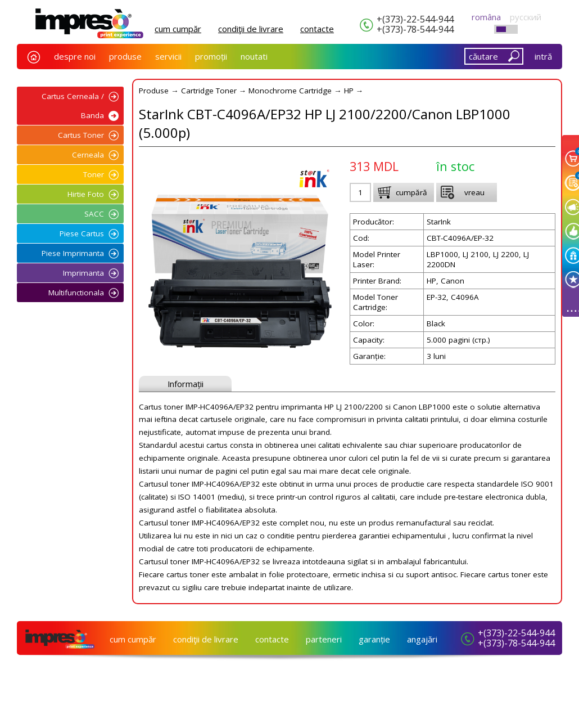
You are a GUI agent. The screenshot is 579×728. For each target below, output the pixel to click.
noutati (254, 56)
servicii (168, 56)
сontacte (317, 29)
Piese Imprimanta (73, 253)
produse (125, 56)
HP (349, 91)
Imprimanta (83, 273)
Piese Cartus (82, 233)
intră (543, 56)
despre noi (75, 56)
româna (486, 17)
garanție (374, 639)
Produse (154, 91)
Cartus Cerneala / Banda (73, 106)
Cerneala (88, 155)
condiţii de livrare (251, 29)
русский (526, 17)
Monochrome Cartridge (290, 91)
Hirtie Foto (86, 194)
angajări (422, 639)
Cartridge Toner (209, 91)
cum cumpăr (178, 29)
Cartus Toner (81, 135)
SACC (94, 214)
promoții (211, 56)
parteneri (324, 639)
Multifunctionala (76, 293)
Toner (94, 174)
